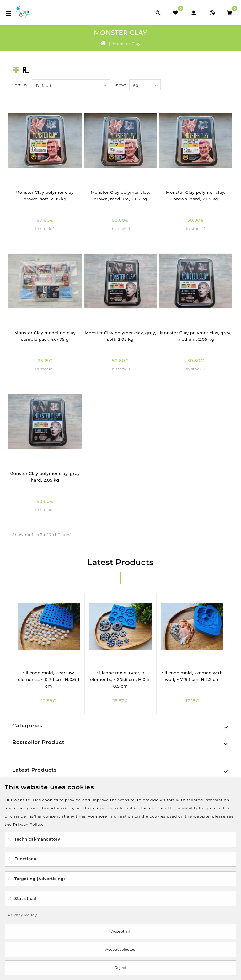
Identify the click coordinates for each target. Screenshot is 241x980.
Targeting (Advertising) (40, 879)
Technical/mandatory (37, 839)
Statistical (25, 898)
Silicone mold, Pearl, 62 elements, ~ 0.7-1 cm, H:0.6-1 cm (49, 679)
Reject (120, 968)
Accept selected (120, 949)
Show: (120, 85)
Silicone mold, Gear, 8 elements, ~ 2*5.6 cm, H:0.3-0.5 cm (120, 679)
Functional (26, 859)
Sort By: (21, 85)
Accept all (121, 931)
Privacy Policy (22, 915)
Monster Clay (127, 44)
